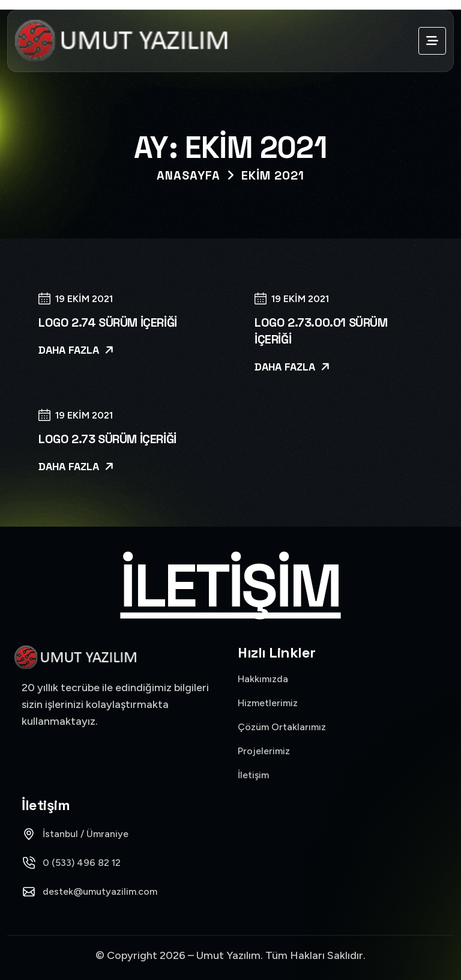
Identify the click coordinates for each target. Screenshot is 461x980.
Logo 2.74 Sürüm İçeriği (108, 322)
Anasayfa (188, 175)
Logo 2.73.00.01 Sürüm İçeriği (321, 331)
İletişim (230, 586)
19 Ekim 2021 (76, 299)
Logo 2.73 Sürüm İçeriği (107, 439)
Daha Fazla (76, 350)
